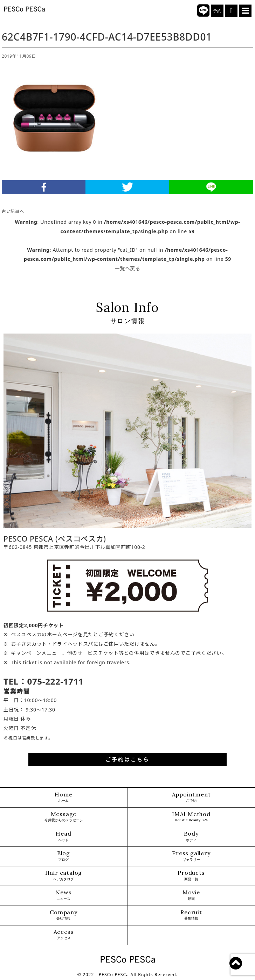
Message (64, 817)
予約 (217, 11)
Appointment (191, 797)
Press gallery (191, 856)
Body (191, 836)
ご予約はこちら (127, 759)
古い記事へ (13, 211)
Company (64, 915)
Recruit (191, 915)
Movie (191, 895)
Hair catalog (64, 876)
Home (63, 797)
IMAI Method (191, 817)
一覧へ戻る (127, 268)
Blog (64, 856)
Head (63, 836)
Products (191, 876)
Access (64, 935)
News (63, 895)
